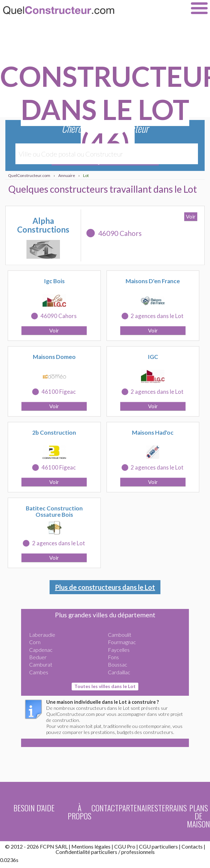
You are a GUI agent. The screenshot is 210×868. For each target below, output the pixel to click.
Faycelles (119, 650)
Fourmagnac (122, 642)
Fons (113, 657)
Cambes (39, 672)
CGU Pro (125, 846)
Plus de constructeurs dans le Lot (105, 587)
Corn (35, 642)
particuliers (104, 852)
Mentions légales (91, 846)
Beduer (38, 657)
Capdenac (41, 650)
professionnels (138, 852)
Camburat (41, 664)
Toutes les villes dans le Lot (105, 686)
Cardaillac (119, 672)
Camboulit (120, 635)
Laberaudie (42, 635)
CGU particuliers (158, 846)
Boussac (118, 664)
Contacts (192, 846)
